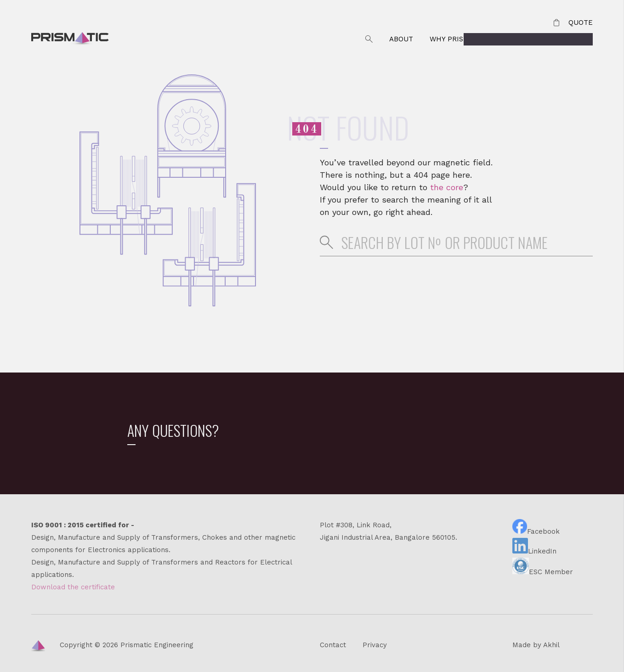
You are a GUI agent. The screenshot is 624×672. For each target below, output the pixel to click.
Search (369, 39)
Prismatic (70, 40)
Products (574, 39)
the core (447, 187)
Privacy (375, 645)
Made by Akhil (536, 645)
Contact (522, 39)
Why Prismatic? (459, 39)
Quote (581, 23)
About (401, 39)
